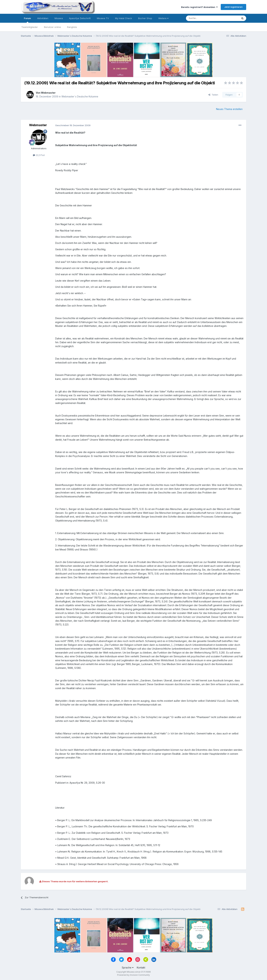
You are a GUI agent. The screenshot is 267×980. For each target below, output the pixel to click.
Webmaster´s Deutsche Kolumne (80, 96)
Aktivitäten (43, 18)
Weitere (163, 18)
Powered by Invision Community (133, 975)
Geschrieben (73, 125)
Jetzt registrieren (233, 7)
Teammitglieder (30, 27)
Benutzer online (52, 27)
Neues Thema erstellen (229, 109)
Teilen (213, 95)
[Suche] (201, 18)
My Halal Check (124, 18)
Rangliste (72, 27)
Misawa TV (103, 18)
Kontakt (141, 968)
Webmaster (48, 93)
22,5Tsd (39, 155)
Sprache (128, 968)
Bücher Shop (145, 18)
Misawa (59, 18)
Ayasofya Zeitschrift (80, 18)
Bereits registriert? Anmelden (199, 7)
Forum (27, 20)
